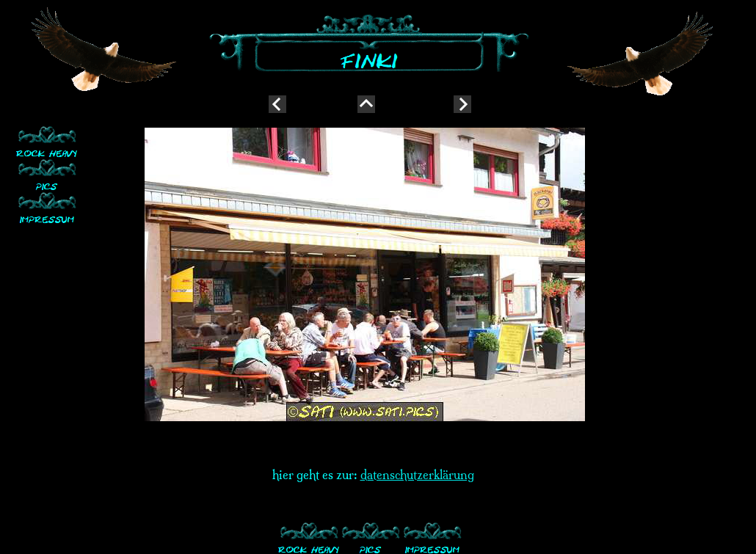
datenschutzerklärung (417, 475)
